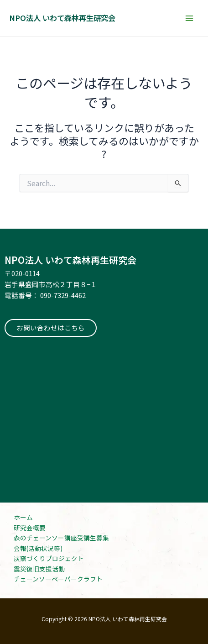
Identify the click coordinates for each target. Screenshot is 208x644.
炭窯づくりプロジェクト (49, 558)
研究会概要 (30, 528)
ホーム (23, 517)
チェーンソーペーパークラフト (58, 579)
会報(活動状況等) (38, 548)
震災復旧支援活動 (39, 569)
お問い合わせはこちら (51, 327)
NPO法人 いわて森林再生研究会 (62, 18)
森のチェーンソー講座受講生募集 (61, 538)
